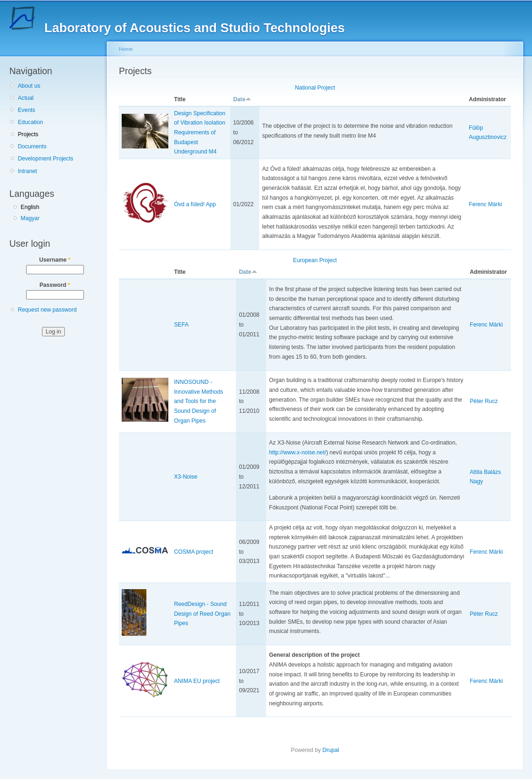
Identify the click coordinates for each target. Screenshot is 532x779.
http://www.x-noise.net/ (297, 452)
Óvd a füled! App (195, 204)
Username (55, 260)
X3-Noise (186, 477)
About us (29, 86)
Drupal (331, 750)
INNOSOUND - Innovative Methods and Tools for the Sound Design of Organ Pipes (198, 401)
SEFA (181, 325)
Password (55, 285)
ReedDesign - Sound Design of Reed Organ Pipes (202, 614)
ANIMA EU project (197, 681)
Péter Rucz (484, 401)
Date (242, 99)
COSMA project (193, 552)
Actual (26, 98)
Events (26, 110)
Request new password (47, 310)
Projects (28, 134)
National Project (315, 88)
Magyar (30, 218)
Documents (32, 146)
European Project (315, 260)
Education (30, 122)
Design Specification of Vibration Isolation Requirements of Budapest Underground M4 (200, 133)
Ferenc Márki (485, 204)
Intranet (27, 171)
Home (126, 49)
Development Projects (45, 159)
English (30, 207)
